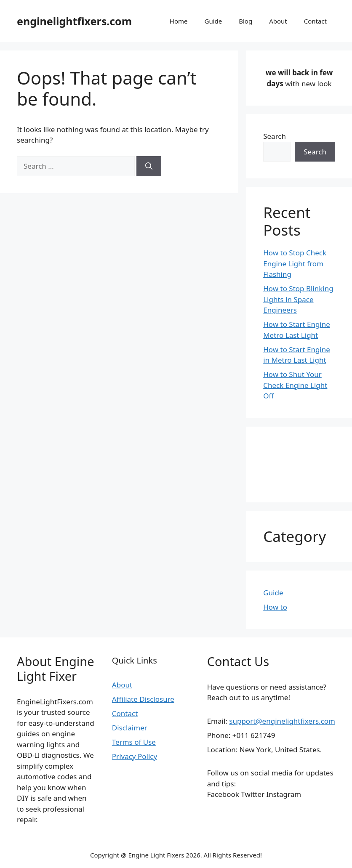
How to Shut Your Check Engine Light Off (295, 385)
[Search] (149, 166)
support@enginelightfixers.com (282, 721)
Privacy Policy (135, 756)
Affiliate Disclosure (143, 699)
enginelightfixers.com (74, 21)
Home (179, 21)
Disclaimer (130, 728)
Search (275, 136)
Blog (245, 21)
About (278, 21)
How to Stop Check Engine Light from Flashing (295, 263)
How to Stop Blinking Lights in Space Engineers (298, 299)
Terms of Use (134, 742)
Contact (315, 21)
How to (275, 607)
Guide (213, 21)
